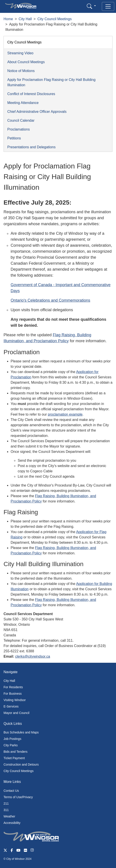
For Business (13, 694)
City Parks (11, 745)
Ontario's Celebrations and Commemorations (50, 300)
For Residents (13, 687)
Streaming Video (20, 53)
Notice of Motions (21, 71)
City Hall (25, 19)
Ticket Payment (14, 758)
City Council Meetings (55, 19)
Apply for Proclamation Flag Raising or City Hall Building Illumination (51, 82)
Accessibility (12, 823)
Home (8, 19)
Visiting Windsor (15, 700)
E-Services (11, 706)
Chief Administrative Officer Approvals (37, 112)
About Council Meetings (26, 62)
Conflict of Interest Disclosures (31, 94)
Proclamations (18, 129)
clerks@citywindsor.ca (33, 656)
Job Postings (12, 739)
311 (6, 810)
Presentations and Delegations (31, 147)
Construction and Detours (21, 764)
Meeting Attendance (23, 103)
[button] (91, 6)
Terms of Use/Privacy (18, 797)
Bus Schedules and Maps (21, 732)
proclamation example (65, 414)
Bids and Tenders (15, 752)
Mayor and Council (16, 713)
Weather (9, 816)
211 (6, 803)
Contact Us (11, 791)
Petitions (14, 138)
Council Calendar (21, 120)
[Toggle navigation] (108, 6)
